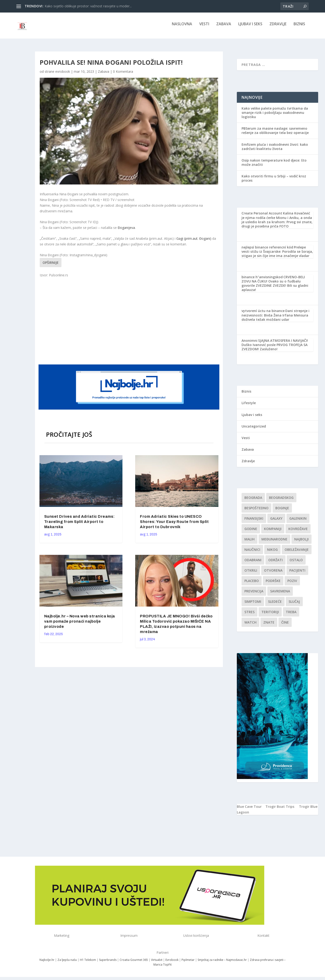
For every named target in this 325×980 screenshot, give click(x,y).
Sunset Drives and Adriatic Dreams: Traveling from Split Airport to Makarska (80, 525)
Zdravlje (278, 28)
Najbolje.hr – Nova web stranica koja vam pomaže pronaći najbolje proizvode (80, 625)
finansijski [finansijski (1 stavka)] (254, 522)
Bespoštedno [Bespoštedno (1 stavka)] (256, 511)
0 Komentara (123, 75)
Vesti (204, 28)
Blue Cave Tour (249, 810)
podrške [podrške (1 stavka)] (273, 584)
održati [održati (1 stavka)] (275, 563)
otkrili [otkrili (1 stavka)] (251, 574)
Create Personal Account (262, 216)
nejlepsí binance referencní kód (267, 250)
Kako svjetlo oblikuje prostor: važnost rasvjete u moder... (88, 6)
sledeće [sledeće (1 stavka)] (275, 605)
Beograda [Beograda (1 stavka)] (253, 501)
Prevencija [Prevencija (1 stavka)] (254, 594)
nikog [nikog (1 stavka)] (272, 553)
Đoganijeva (126, 231)
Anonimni (249, 344)
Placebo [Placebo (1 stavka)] (252, 584)
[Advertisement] (130, 324)
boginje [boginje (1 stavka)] (282, 511)
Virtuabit (157, 963)
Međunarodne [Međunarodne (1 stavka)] (274, 542)
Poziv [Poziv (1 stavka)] (292, 584)
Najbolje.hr (47, 963)
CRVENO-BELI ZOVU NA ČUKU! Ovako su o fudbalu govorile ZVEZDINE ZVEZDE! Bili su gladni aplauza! (275, 287)
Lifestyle (249, 406)
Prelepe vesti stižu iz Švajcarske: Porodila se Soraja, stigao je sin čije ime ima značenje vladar (277, 255)
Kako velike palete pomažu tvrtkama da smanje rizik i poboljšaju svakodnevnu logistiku (275, 116)
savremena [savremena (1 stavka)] (280, 594)
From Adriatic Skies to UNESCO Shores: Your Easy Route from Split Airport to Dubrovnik (174, 525)
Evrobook (172, 963)
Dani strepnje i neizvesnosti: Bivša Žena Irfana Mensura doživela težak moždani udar (275, 318)
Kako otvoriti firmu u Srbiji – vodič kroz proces (274, 182)
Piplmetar (188, 963)
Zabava (224, 28)
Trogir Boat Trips (280, 810)
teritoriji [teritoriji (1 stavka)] (270, 615)
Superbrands (108, 963)
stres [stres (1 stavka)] (249, 615)
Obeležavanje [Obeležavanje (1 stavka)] (297, 553)
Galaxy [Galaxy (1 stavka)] (276, 522)
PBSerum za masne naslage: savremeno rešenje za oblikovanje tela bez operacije (275, 134)
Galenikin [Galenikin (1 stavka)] (298, 522)
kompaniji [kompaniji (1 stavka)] (273, 532)
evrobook (63, 75)
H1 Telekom (88, 963)
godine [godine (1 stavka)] (251, 532)
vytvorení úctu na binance (263, 314)
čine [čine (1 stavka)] (285, 626)
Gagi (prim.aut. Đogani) (194, 242)
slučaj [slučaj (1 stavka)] (294, 605)
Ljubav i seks (250, 28)
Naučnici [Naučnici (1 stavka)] (252, 553)
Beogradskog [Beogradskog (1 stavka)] (281, 501)
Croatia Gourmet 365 (134, 963)
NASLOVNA (182, 28)
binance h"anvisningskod (262, 280)
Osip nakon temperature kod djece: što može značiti (274, 166)
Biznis (299, 28)
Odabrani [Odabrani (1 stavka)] (253, 563)
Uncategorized (254, 430)
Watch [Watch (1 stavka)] (250, 626)
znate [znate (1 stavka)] (269, 626)
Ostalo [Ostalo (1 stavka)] (296, 563)
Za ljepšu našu (67, 963)
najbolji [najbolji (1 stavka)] (301, 542)
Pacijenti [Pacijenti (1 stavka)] (297, 574)
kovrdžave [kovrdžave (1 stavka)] (298, 532)
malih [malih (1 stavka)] (249, 542)
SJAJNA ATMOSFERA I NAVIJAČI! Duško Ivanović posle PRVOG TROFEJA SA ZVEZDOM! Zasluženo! (275, 348)
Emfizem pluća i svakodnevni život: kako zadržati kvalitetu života (275, 150)
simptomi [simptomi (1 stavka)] (253, 605)
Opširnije (51, 266)
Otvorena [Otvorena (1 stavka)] (273, 574)
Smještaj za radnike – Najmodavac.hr (222, 963)
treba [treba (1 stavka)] (291, 615)
